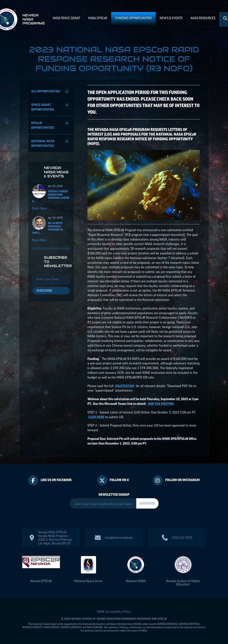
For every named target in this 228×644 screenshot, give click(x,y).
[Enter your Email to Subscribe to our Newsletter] (103, 504)
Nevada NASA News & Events (56, 172)
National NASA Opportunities (51, 143)
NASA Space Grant (66, 18)
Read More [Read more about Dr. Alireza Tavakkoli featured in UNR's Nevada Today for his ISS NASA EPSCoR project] (39, 240)
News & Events (171, 18)
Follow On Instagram (182, 480)
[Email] (51, 279)
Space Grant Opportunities (51, 107)
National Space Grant (88, 581)
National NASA (136, 581)
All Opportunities (51, 92)
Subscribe (44, 291)
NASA (98, 18)
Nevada (41, 581)
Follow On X (119, 480)
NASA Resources (203, 18)
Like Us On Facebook (56, 480)
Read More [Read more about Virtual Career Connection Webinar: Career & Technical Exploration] (39, 208)
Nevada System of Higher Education (183, 583)
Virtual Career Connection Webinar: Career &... (51, 196)
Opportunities (51, 125)
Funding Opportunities (133, 18)
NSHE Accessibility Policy (114, 612)
